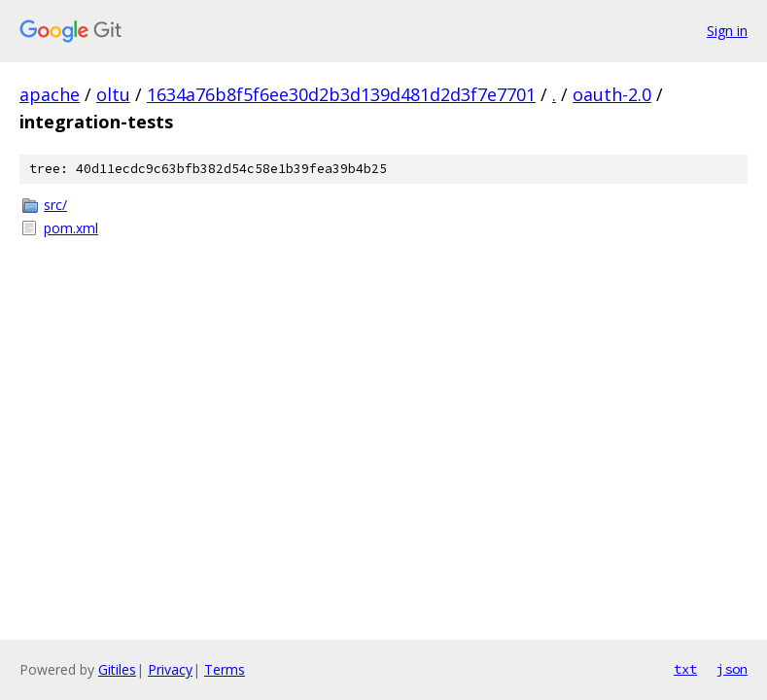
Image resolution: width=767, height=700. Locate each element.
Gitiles (117, 669)
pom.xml (71, 228)
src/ (55, 205)
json (732, 669)
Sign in (727, 31)
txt (685, 669)
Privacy (170, 669)
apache (50, 94)
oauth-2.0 (612, 94)
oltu (113, 94)
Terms (225, 669)
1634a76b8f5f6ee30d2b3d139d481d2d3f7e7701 (341, 94)
